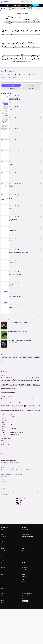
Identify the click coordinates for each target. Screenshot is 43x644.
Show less (4, 456)
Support (2, 534)
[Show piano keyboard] (36, 8)
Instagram (3, 577)
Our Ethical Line (25, 529)
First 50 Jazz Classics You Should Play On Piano (20, 322)
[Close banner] (41, 5)
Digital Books (25, 579)
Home (3, 493)
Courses (24, 574)
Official (6, 104)
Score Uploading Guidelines (28, 537)
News (23, 581)
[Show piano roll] (39, 8)
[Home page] (5, 2)
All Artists (24, 570)
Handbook (24, 548)
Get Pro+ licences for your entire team (30, 586)
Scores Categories (26, 572)
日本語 (2, 605)
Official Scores (25, 577)
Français (3, 600)
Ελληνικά (3, 603)
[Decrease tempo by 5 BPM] (28, 8)
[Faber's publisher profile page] (9, 70)
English (2, 596)
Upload (33, 2)
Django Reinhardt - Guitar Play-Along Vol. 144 (20, 340)
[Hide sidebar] (14, 308)
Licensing (3, 546)
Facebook (3, 567)
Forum (24, 551)
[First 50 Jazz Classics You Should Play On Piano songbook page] (4, 326)
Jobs (2, 532)
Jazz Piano (3, 443)
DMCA (2, 555)
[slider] (0, 10)
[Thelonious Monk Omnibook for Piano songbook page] (4, 335)
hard (2, 441)
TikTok (2, 574)
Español (2, 598)
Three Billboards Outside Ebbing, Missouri (10, 451)
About (2, 529)
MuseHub (3, 589)
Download (24, 546)
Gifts (2, 541)
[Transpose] (21, 8)
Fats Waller (5, 371)
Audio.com (3, 586)
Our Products (3, 537)
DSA (2, 558)
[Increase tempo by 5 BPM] (31, 8)
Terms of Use (3, 551)
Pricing (2, 560)
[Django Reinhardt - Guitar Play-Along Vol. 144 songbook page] (4, 344)
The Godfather (4, 445)
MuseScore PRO (4, 539)
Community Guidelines (27, 534)
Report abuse (25, 532)
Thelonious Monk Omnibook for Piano (18, 331)
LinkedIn (2, 572)
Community (25, 539)
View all (40, 316)
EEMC (2, 591)
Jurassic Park (4, 447)
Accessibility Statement (5, 553)
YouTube (3, 565)
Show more (5, 350)
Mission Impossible (5, 449)
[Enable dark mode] (34, 8)
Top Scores (24, 565)
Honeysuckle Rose (5, 370)
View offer (35, 5)
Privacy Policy (3, 548)
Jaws (2, 453)
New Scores (25, 567)
